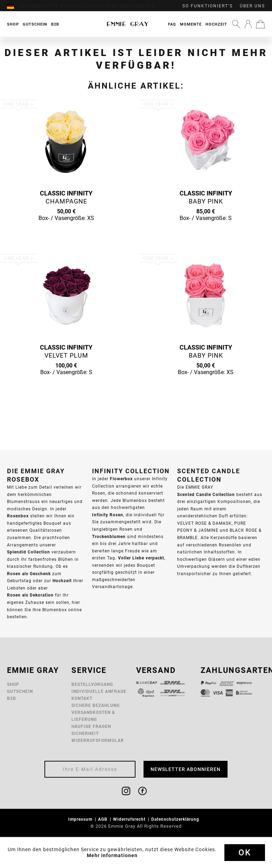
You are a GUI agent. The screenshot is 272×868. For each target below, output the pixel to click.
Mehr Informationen (112, 855)
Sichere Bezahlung (96, 705)
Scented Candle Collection (206, 494)
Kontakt (82, 698)
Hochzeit (216, 24)
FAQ (172, 24)
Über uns (252, 6)
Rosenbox (18, 516)
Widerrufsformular (98, 740)
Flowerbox (121, 479)
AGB (103, 819)
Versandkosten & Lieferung (93, 716)
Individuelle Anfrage (99, 691)
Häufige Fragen (91, 726)
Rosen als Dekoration (30, 595)
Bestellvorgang (92, 684)
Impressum (81, 819)
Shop (13, 684)
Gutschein (20, 691)
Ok (245, 853)
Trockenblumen (109, 536)
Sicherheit (85, 733)
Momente (191, 24)
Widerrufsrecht (130, 819)
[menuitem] (14, 6)
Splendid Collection (29, 552)
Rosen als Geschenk (29, 574)
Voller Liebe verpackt (141, 558)
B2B (12, 698)
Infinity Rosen (108, 515)
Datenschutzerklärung (176, 819)
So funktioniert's (208, 6)
